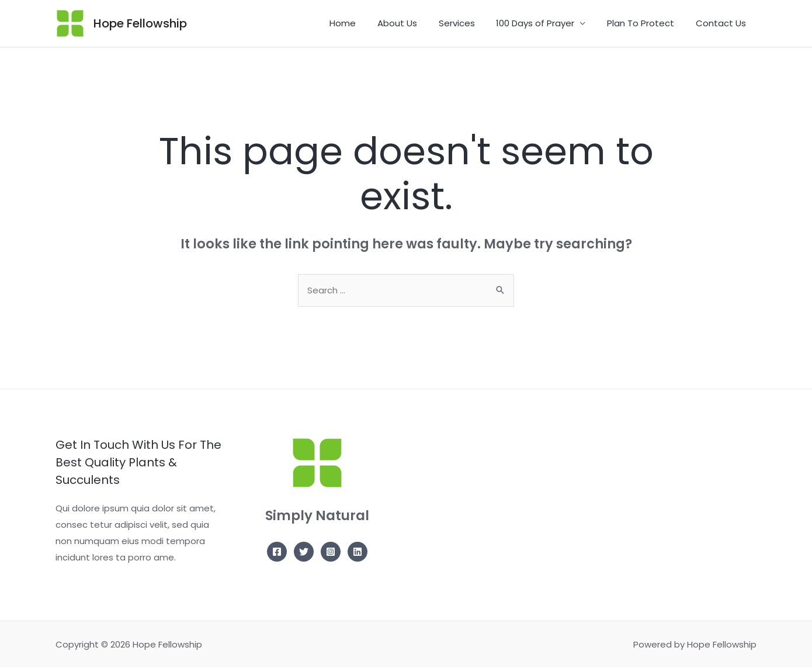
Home (364, 23)
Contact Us (723, 23)
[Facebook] (277, 552)
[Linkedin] (358, 552)
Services (470, 23)
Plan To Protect (646, 23)
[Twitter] (304, 552)
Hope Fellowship (140, 23)
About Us (415, 23)
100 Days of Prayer (545, 23)
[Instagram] (331, 552)
